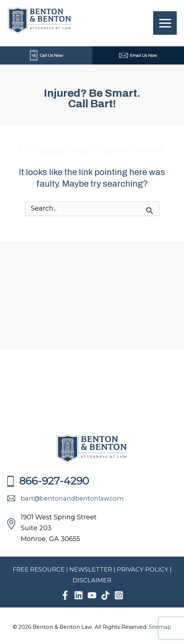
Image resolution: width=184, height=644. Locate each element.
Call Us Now (46, 55)
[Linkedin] (79, 595)
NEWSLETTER (91, 569)
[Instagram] (119, 595)
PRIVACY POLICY (143, 569)
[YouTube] (92, 595)
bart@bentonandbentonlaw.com (66, 498)
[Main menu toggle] (165, 23)
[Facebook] (65, 595)
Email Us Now (138, 55)
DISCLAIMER (92, 580)
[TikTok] (105, 595)
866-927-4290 (48, 481)
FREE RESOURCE (39, 569)
